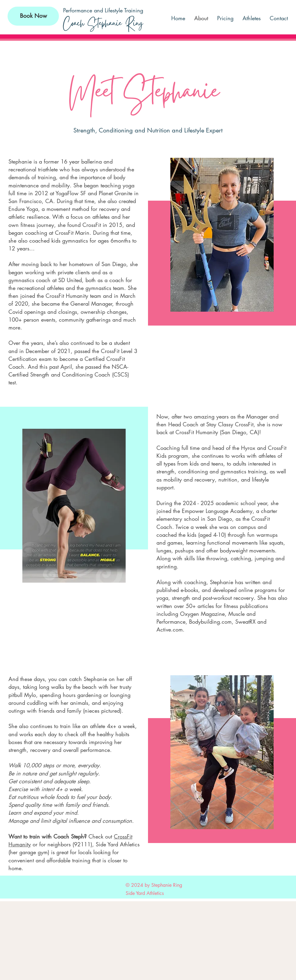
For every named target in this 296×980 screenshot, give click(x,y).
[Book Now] (33, 16)
